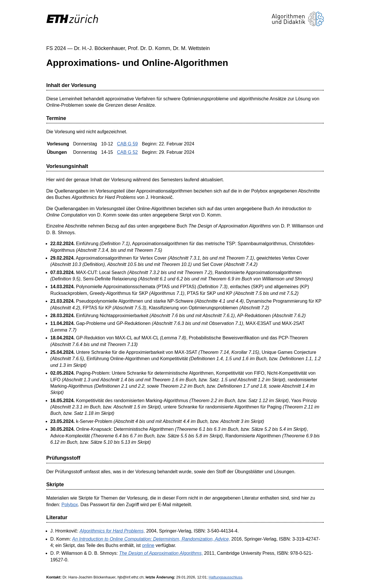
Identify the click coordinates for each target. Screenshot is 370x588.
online (148, 545)
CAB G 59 (127, 144)
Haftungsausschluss (225, 577)
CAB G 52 (127, 152)
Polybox (70, 505)
